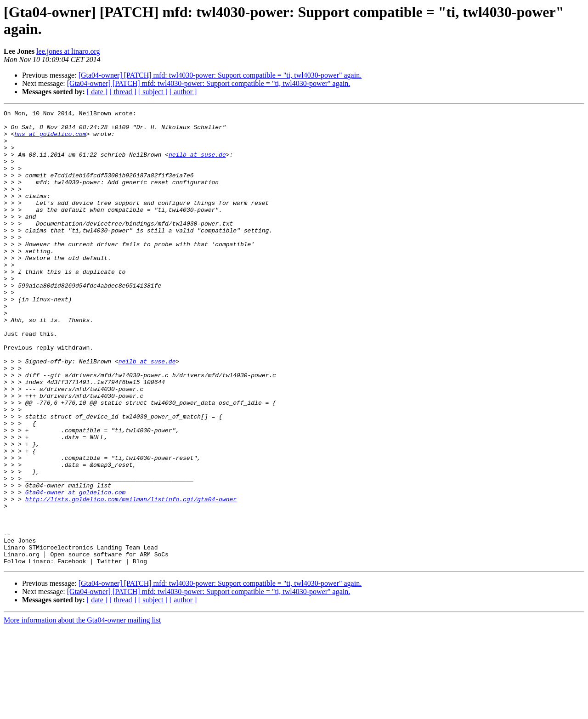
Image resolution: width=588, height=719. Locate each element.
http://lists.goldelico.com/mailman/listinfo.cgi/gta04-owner (131, 577)
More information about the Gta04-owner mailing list (82, 711)
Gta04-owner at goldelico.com (75, 569)
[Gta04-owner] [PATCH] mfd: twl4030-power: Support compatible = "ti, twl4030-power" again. (220, 75)
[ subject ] (153, 92)
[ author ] (183, 92)
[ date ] (97, 92)
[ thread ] (123, 92)
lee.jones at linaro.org (68, 51)
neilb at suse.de (197, 164)
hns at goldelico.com (50, 139)
